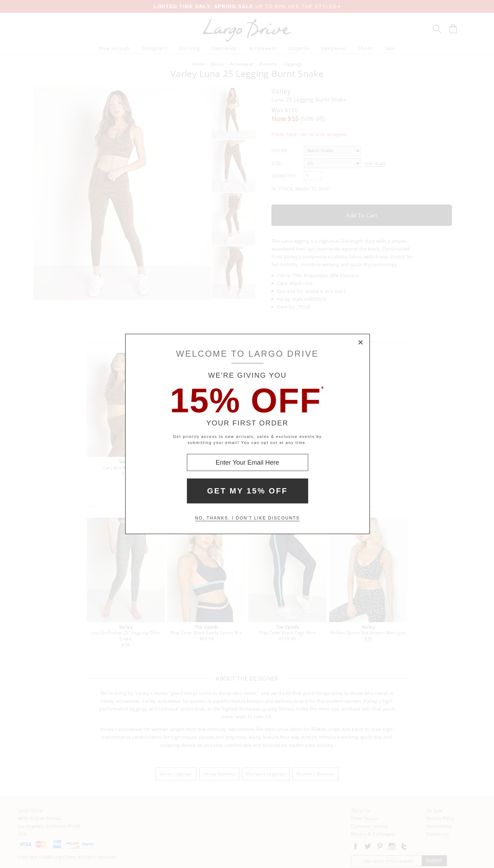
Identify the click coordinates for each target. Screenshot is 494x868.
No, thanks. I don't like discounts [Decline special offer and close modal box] (248, 518)
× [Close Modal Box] (361, 343)
